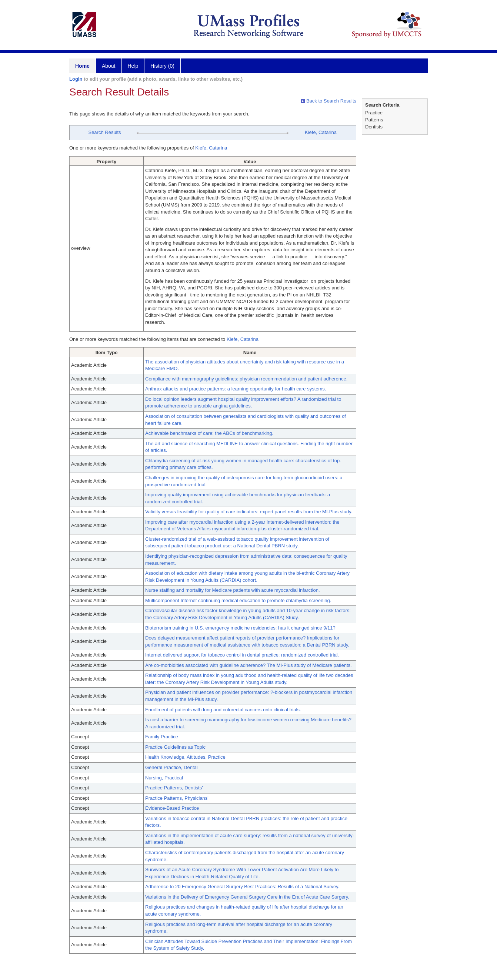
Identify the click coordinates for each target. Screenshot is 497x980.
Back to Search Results (328, 101)
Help (133, 66)
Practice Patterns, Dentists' (174, 788)
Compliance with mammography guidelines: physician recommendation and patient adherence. (246, 379)
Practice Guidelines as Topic (175, 747)
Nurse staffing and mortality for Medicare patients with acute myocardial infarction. (233, 590)
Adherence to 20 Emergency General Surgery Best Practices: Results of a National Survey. (242, 887)
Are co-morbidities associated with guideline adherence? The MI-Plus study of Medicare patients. (248, 665)
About (109, 66)
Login (76, 79)
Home (82, 66)
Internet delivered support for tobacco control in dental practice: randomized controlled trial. (242, 655)
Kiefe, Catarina (321, 132)
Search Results (104, 132)
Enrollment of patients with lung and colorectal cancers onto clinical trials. (223, 710)
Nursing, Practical (164, 778)
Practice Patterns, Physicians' (177, 798)
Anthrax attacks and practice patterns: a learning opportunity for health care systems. (236, 389)
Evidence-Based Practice (172, 808)
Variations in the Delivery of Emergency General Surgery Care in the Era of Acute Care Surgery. (247, 897)
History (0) (162, 66)
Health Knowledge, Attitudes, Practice (185, 757)
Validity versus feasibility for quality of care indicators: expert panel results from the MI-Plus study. (249, 512)
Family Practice (162, 737)
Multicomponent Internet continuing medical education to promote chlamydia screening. (238, 600)
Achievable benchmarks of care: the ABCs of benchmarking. (209, 433)
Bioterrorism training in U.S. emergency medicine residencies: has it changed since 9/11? (240, 628)
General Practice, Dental (171, 767)
